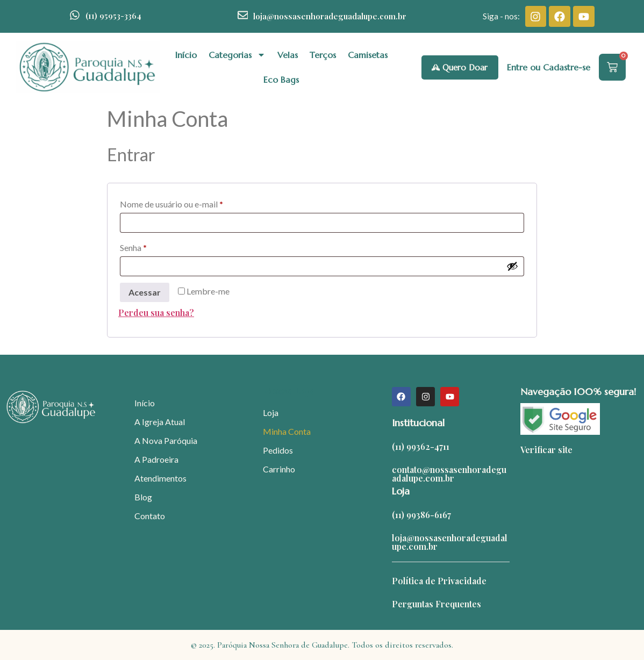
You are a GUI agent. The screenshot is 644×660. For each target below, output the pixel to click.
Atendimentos (160, 478)
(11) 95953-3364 (113, 16)
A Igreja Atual (160, 422)
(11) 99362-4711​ (421, 446)
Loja (271, 412)
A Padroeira (156, 459)
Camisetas (368, 55)
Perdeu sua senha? (156, 313)
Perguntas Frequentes (437, 604)
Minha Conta (287, 431)
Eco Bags (281, 80)
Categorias (237, 55)
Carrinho (279, 469)
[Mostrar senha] (512, 266)
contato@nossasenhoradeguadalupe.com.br (449, 474)
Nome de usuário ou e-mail (194, 202)
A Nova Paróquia (166, 440)
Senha (156, 246)
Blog (143, 497)
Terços (323, 55)
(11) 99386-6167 (421, 515)
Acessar (145, 292)
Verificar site (546, 450)
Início (186, 55)
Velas (288, 55)
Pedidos (278, 450)
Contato (150, 516)
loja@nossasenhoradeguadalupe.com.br (330, 16)
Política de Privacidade (439, 581)
